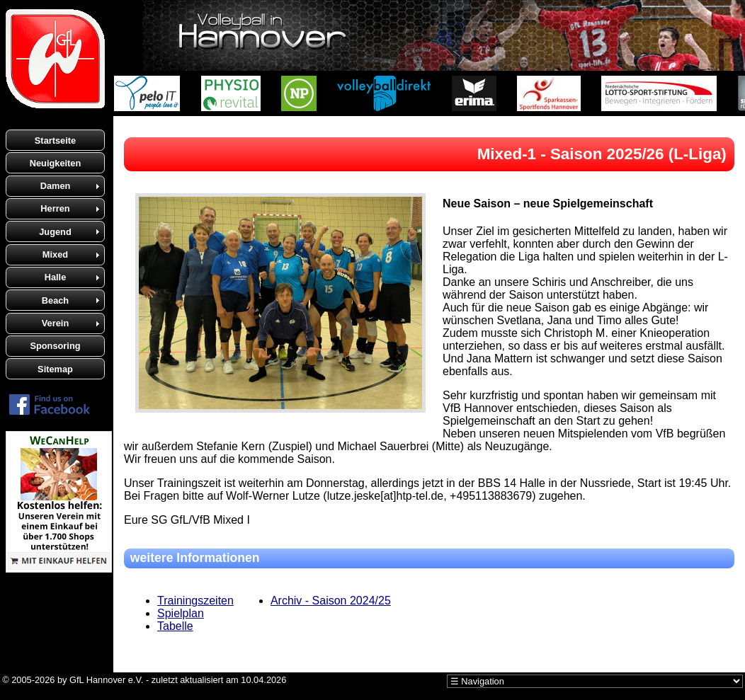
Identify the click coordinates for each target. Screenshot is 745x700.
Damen (56, 186)
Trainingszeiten (195, 601)
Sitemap (55, 369)
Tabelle (175, 626)
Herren (55, 208)
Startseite (55, 140)
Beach (55, 300)
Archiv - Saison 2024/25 (331, 601)
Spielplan (181, 613)
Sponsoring (55, 346)
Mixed (55, 254)
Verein (55, 323)
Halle (56, 277)
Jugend (55, 232)
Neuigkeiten (56, 163)
